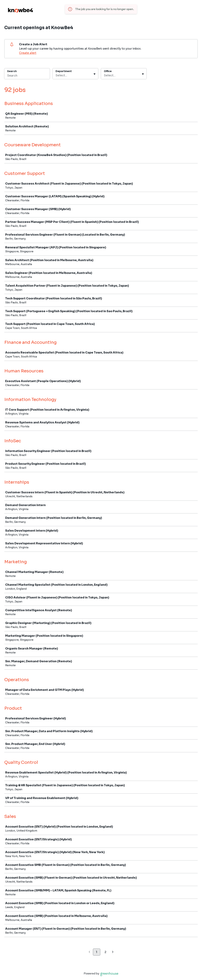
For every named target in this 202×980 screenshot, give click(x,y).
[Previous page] (89, 952)
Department (64, 71)
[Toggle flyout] (95, 74)
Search (12, 71)
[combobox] (56, 75)
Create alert (28, 53)
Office (108, 71)
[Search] (27, 76)
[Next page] (113, 952)
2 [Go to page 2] (105, 952)
